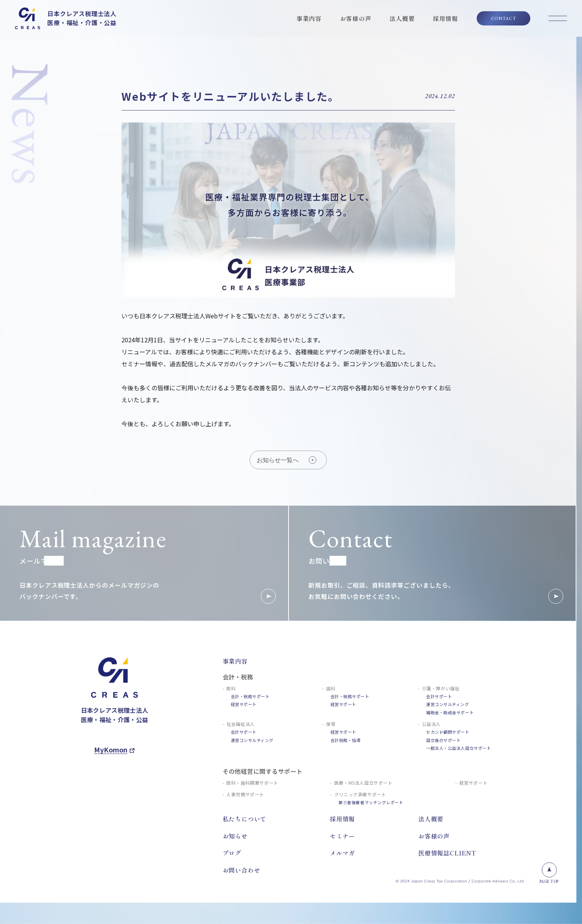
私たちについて (245, 819)
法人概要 (402, 18)
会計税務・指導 (346, 740)
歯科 (331, 688)
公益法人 (431, 724)
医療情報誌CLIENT (447, 853)
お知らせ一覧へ (287, 460)
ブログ (232, 853)
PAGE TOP (549, 873)
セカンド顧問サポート (448, 732)
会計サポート (439, 696)
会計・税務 (238, 677)
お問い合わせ (242, 870)
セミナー (342, 836)
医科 (231, 688)
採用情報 (445, 18)
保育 (331, 724)
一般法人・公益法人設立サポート (459, 748)
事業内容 (309, 18)
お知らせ (235, 836)
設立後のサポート (443, 740)
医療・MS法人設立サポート (364, 783)
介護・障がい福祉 (441, 688)
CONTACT (503, 18)
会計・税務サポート (250, 696)
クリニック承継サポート (360, 794)
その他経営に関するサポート (263, 771)
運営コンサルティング (448, 704)
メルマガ (342, 853)
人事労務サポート (245, 794)
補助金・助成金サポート (450, 712)
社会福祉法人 (241, 724)
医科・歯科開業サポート (252, 783)
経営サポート (244, 704)
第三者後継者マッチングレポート (371, 802)
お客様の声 (356, 18)
